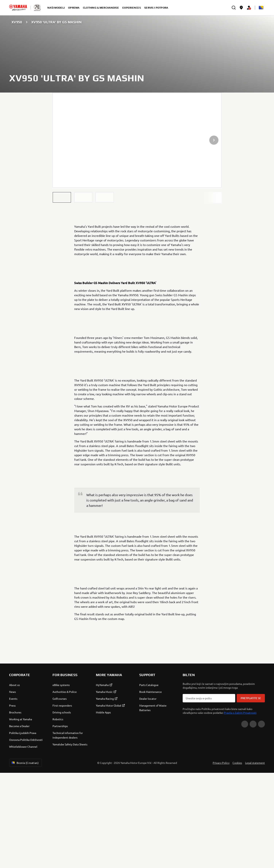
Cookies (237, 858)
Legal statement (255, 858)
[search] (234, 8)
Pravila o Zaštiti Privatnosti (240, 808)
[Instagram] (261, 819)
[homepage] (18, 8)
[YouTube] (245, 819)
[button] (62, 197)
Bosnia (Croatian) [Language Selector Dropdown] (25, 858)
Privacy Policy (221, 858)
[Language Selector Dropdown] (261, 8)
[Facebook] (253, 819)
